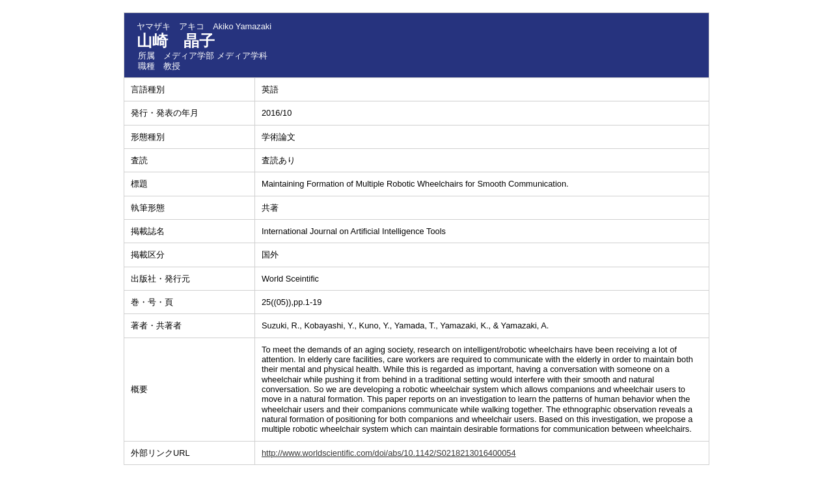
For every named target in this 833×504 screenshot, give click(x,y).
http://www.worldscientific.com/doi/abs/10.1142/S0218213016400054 (389, 453)
